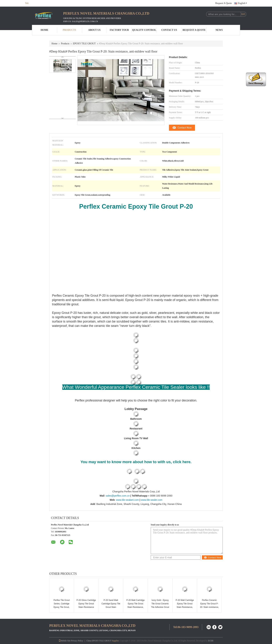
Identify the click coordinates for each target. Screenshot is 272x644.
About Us (94, 30)
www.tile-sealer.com (152, 500)
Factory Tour (119, 30)
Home (44, 30)
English (242, 3)
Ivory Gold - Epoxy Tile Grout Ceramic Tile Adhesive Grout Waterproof (160, 605)
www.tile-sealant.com (127, 500)
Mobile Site (65, 641)
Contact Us (169, 30)
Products (69, 30)
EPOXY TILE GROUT (84, 44)
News (219, 30)
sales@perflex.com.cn (118, 496)
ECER (211, 641)
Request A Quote (224, 3)
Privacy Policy (77, 641)
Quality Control (144, 30)
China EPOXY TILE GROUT (99, 641)
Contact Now (185, 128)
